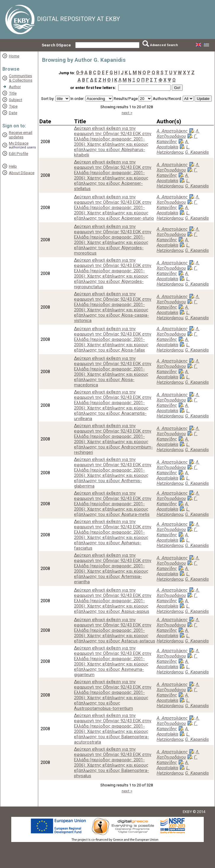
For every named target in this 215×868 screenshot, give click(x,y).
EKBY (187, 812)
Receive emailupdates (21, 135)
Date (13, 113)
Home (14, 56)
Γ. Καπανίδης (177, 139)
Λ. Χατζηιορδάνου (178, 134)
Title (13, 93)
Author (15, 87)
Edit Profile (19, 154)
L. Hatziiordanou (173, 150)
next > (127, 113)
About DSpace (22, 173)
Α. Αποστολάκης (172, 131)
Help (13, 166)
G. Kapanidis (197, 152)
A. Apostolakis (173, 144)
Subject (16, 100)
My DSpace (19, 143)
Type (13, 106)
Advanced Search (164, 45)
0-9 (80, 73)
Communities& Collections (21, 78)
